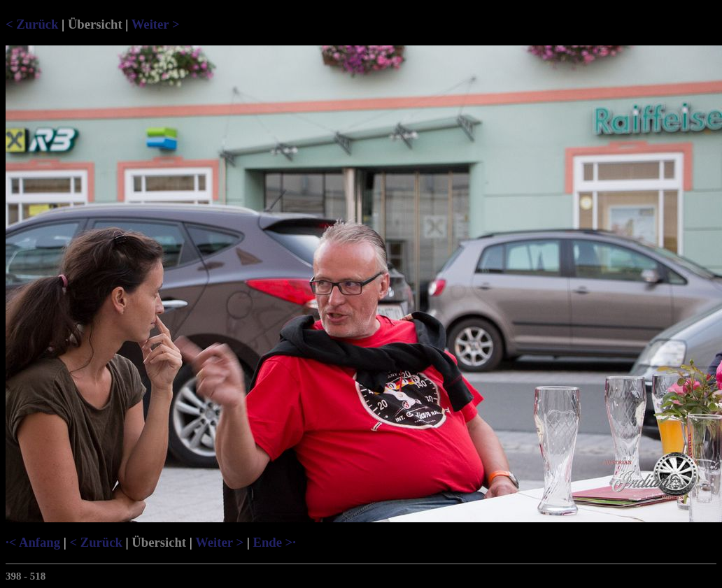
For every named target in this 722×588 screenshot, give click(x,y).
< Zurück (32, 24)
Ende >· (274, 542)
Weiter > (156, 24)
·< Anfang (33, 542)
